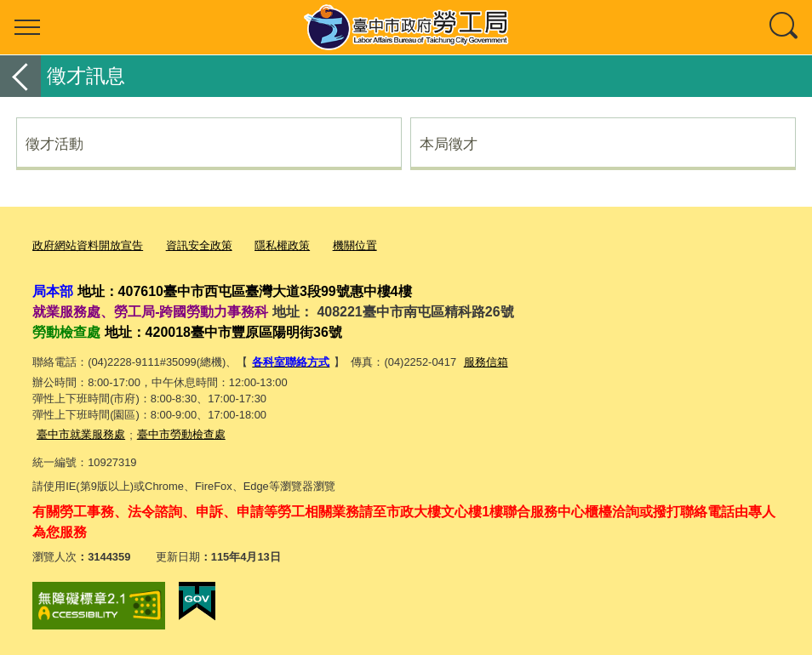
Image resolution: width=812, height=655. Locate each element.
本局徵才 (449, 144)
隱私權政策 (282, 245)
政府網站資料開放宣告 (88, 245)
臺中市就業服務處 (81, 434)
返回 (20, 76)
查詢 (785, 27)
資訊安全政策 (199, 245)
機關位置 (355, 245)
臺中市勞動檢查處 (181, 434)
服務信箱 (486, 362)
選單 (27, 27)
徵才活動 (54, 144)
